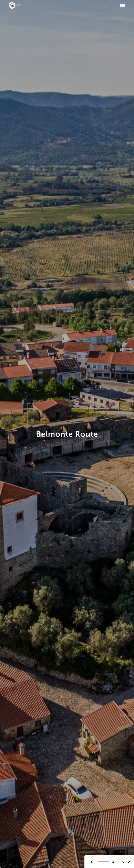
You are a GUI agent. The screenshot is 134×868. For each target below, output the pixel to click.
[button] (129, 862)
